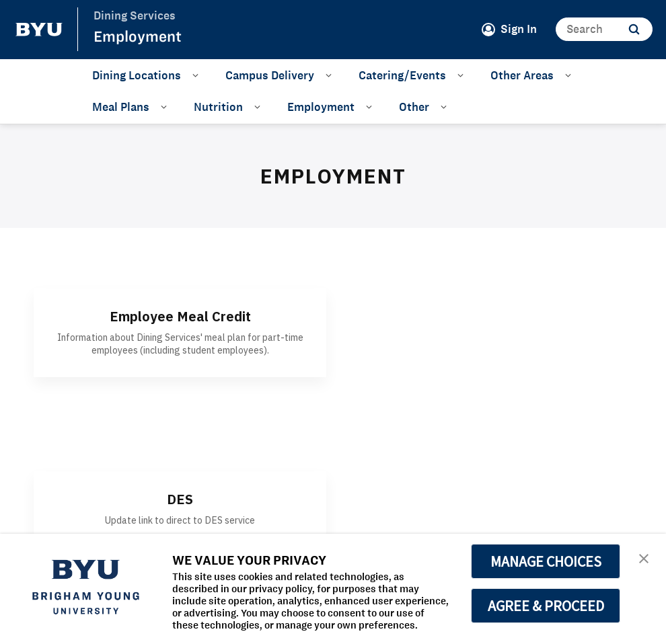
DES (180, 499)
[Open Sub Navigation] (197, 75)
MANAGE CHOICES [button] (546, 561)
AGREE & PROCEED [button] (546, 606)
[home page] (39, 30)
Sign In (519, 29)
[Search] (604, 29)
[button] (644, 558)
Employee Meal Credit (180, 316)
